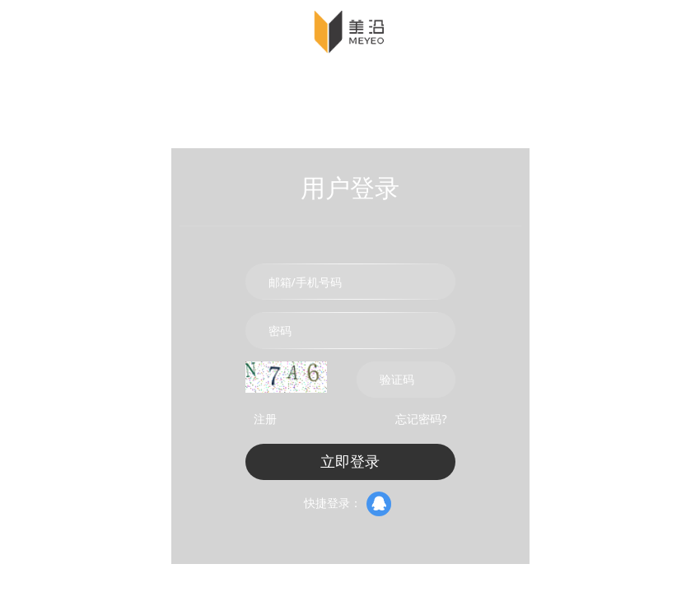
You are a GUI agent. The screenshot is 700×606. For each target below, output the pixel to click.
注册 (265, 419)
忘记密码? (421, 419)
